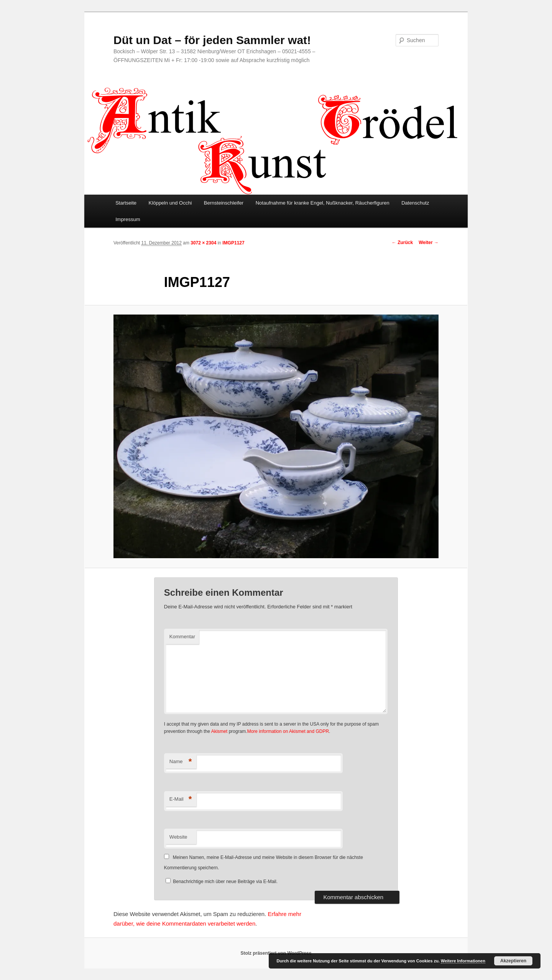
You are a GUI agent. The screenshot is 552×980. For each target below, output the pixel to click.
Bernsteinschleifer (224, 203)
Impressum (128, 219)
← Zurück (402, 243)
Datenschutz (415, 203)
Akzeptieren (513, 961)
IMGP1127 (233, 243)
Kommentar (182, 637)
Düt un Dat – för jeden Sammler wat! (212, 40)
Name (181, 762)
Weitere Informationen (463, 961)
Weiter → (429, 243)
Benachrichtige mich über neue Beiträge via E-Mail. (225, 882)
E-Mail (181, 799)
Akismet (219, 731)
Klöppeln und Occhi (170, 203)
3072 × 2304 (203, 243)
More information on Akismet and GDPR (288, 731)
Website (178, 837)
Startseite (126, 203)
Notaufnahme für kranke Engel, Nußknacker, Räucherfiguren (323, 203)
